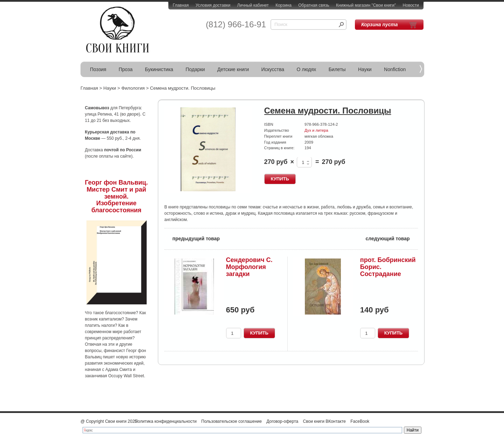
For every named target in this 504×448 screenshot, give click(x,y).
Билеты (337, 69)
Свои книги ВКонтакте (324, 421)
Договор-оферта (282, 421)
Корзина (283, 5)
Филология (133, 88)
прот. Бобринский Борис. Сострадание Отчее (388, 270)
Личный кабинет (253, 5)
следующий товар (392, 238)
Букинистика (159, 69)
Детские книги (233, 69)
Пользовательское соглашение (232, 421)
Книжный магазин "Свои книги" (366, 5)
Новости (411, 5)
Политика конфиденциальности (166, 421)
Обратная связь (314, 5)
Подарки (195, 69)
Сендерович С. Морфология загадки (249, 267)
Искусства (273, 69)
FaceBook (360, 421)
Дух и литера (316, 130)
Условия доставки (213, 5)
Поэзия (98, 69)
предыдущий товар (192, 238)
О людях (306, 69)
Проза (126, 69)
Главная (181, 5)
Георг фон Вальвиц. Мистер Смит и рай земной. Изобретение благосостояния (117, 196)
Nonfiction (395, 69)
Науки (365, 69)
